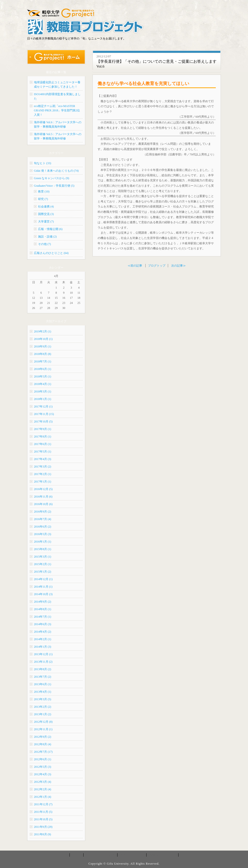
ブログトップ (157, 266)
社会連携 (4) (46, 207)
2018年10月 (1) (43, 339)
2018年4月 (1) (43, 384)
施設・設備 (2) (47, 237)
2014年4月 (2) (43, 632)
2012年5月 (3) (43, 767)
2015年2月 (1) (43, 564)
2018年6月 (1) (43, 369)
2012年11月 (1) (43, 729)
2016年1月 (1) (43, 542)
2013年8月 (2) (43, 669)
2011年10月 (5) (43, 819)
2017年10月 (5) (43, 422)
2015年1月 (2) (43, 572)
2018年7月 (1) (43, 361)
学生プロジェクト (132, 855)
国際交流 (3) (46, 214)
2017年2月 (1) (43, 474)
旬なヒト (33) (43, 163)
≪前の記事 (135, 266)
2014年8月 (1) (43, 609)
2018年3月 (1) (43, 392)
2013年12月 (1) (43, 654)
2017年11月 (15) (44, 414)
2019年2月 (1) (43, 331)
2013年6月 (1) (43, 684)
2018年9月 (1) (43, 346)
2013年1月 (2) (43, 714)
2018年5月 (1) (43, 376)
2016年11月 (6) (43, 497)
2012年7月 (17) (43, 752)
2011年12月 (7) (43, 804)
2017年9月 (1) (43, 429)
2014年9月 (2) (43, 602)
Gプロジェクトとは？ (101, 855)
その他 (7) (44, 244)
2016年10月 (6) (43, 504)
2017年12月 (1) (43, 407)
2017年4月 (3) (43, 459)
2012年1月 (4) (43, 797)
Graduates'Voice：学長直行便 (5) (54, 186)
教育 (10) (44, 192)
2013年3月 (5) (43, 699)
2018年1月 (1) (43, 399)
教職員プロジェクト (163, 855)
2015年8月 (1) (43, 549)
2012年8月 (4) (43, 744)
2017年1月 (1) (43, 482)
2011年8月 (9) (43, 834)
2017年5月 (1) (43, 452)
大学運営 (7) (46, 222)
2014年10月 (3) (43, 594)
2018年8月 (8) (43, 354)
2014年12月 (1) (43, 579)
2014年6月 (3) (43, 624)
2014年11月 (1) (43, 587)
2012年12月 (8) (43, 722)
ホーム (77, 855)
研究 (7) (43, 199)
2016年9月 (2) (43, 512)
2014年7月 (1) (43, 617)
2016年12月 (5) (43, 489)
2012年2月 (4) (43, 789)
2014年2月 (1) (43, 639)
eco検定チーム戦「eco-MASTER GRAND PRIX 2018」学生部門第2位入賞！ (57, 110)
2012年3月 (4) (43, 782)
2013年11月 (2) (43, 662)
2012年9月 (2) (43, 737)
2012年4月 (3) (43, 774)
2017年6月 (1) (43, 444)
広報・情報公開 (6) (50, 229)
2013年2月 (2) (43, 707)
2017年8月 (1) (43, 437)
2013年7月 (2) (43, 677)
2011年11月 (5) (43, 812)
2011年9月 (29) (43, 827)
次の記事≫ (178, 266)
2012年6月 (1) (43, 759)
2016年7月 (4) (43, 519)
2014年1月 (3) (43, 647)
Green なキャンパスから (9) (51, 178)
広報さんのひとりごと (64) (51, 253)
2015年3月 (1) (43, 557)
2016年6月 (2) (43, 527)
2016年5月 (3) (43, 534)
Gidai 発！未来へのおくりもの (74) (56, 171)
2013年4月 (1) (43, 692)
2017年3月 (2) (43, 467)
